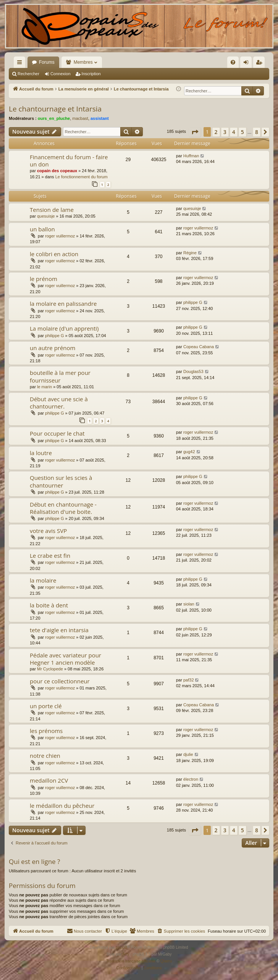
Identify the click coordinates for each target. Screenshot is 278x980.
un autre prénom (53, 348)
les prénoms (46, 731)
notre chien (45, 756)
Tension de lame (52, 210)
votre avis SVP (48, 531)
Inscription (91, 74)
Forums (47, 62)
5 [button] (242, 132)
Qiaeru (166, 961)
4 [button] (234, 132)
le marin (44, 387)
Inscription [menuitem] (261, 64)
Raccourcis (21, 64)
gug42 (189, 452)
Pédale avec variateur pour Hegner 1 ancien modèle (65, 659)
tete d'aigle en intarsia (59, 630)
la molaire (43, 580)
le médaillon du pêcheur (62, 806)
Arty (126, 954)
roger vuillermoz (60, 236)
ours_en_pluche (54, 118)
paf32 (189, 680)
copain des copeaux (57, 171)
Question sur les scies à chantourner (61, 481)
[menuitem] (151, 62)
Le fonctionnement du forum (82, 177)
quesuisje (46, 216)
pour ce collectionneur (60, 681)
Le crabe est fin (50, 555)
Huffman (191, 156)
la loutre (41, 453)
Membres (83, 62)
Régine (190, 253)
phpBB (121, 947)
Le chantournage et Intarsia (55, 109)
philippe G (193, 302)
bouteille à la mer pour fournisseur (60, 376)
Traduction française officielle (131, 961)
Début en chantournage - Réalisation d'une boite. (63, 508)
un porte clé (46, 706)
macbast (80, 118)
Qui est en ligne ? (34, 861)
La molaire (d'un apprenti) (64, 328)
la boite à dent (49, 605)
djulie (188, 754)
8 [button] (257, 132)
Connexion (61, 74)
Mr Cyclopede (50, 669)
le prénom (44, 279)
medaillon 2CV (49, 780)
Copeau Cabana (199, 347)
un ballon (42, 229)
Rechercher (28, 74)
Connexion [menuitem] (248, 64)
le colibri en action (54, 254)
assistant (100, 118)
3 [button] (225, 132)
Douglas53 (193, 371)
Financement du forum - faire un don (69, 161)
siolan (189, 604)
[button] (195, 132)
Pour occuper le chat (57, 433)
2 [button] (216, 132)
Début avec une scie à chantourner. (59, 403)
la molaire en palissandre (63, 304)
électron (191, 779)
